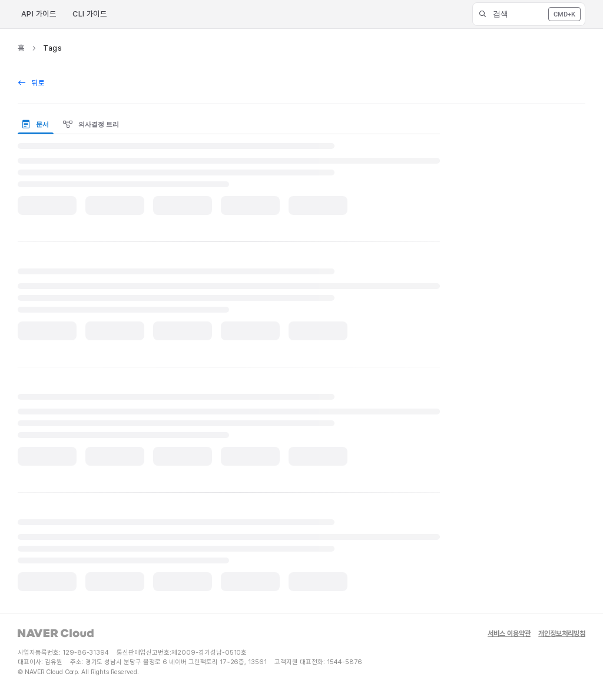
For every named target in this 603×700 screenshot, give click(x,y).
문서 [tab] (36, 125)
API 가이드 (39, 14)
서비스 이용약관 (509, 634)
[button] (529, 14)
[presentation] (38, 125)
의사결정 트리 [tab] (91, 125)
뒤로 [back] (32, 83)
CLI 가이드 (90, 14)
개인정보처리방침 (562, 634)
